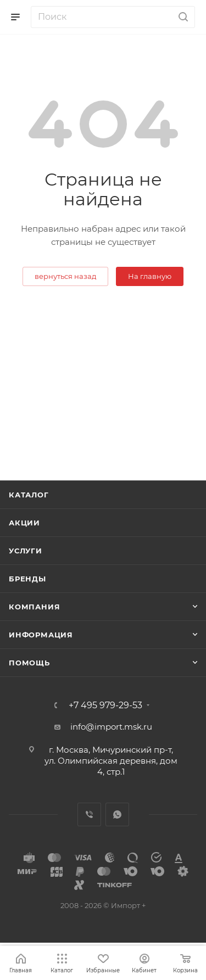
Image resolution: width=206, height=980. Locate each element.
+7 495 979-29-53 (105, 705)
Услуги (26, 551)
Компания (34, 607)
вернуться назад (65, 276)
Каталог (29, 495)
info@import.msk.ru (111, 727)
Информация (41, 635)
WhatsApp (117, 814)
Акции (24, 523)
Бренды (27, 579)
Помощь (29, 663)
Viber (89, 814)
